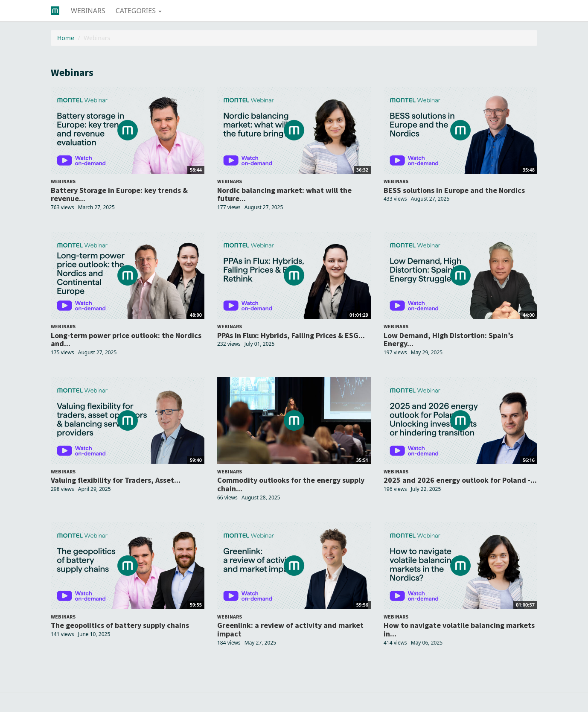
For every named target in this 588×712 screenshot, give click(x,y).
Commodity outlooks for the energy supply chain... (291, 484)
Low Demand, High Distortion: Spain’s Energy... (448, 340)
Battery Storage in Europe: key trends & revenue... (119, 194)
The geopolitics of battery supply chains (120, 625)
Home (66, 38)
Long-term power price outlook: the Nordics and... (126, 340)
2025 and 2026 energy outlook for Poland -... (460, 480)
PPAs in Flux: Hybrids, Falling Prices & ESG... (291, 335)
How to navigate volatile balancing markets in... (459, 629)
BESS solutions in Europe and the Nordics (454, 190)
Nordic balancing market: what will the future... (284, 194)
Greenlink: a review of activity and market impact (290, 629)
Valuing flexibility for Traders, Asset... (116, 480)
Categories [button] (139, 11)
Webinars (88, 11)
